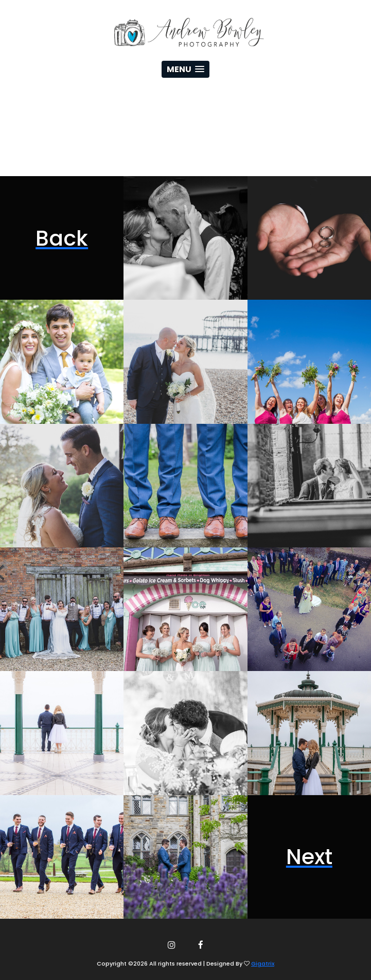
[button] (185, 69)
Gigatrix (263, 964)
